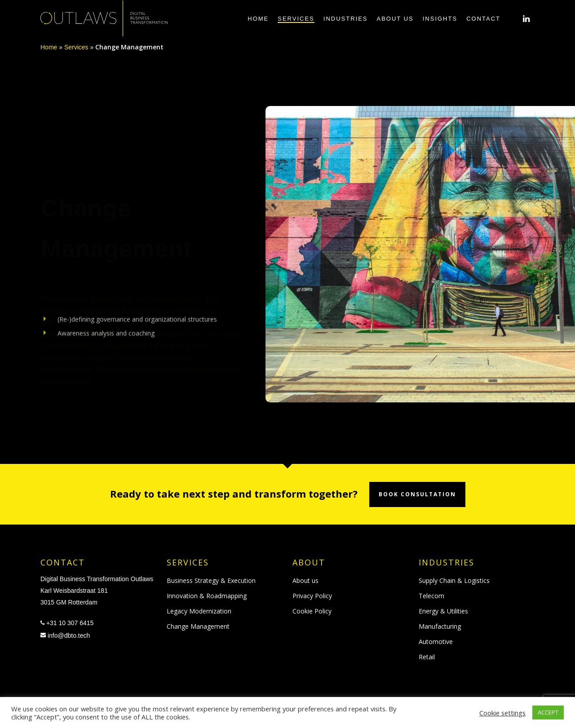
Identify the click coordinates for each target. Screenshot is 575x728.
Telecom (431, 596)
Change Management (198, 626)
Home (258, 19)
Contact (483, 19)
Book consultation (417, 494)
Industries (346, 19)
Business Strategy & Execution (211, 580)
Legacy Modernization (199, 611)
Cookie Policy (312, 611)
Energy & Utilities (443, 611)
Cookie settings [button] (502, 713)
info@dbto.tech (69, 635)
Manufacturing (440, 626)
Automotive (436, 642)
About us (395, 19)
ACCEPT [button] (548, 712)
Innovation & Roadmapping (207, 596)
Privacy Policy (312, 596)
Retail (427, 657)
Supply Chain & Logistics (454, 580)
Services (296, 19)
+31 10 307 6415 (70, 623)
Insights (440, 19)
